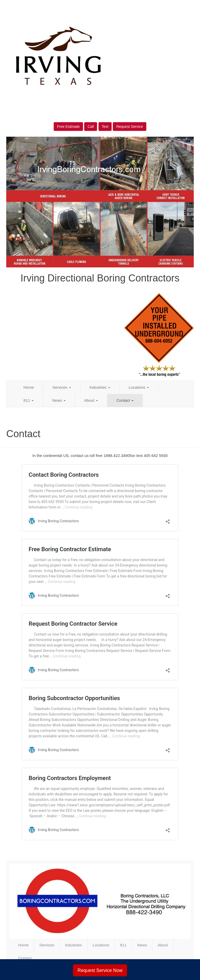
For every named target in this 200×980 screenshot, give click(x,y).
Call (91, 127)
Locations (139, 387)
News (59, 400)
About (91, 400)
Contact (125, 400)
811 (29, 400)
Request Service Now (100, 970)
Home (29, 387)
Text (105, 127)
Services (62, 387)
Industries (100, 387)
